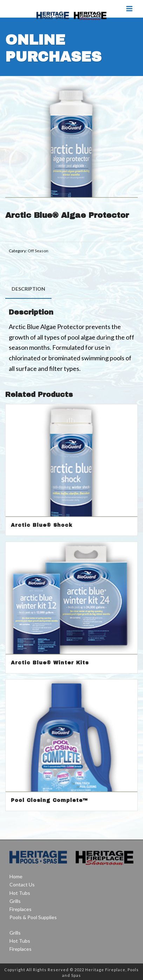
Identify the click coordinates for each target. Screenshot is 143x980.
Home (16, 876)
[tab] (28, 289)
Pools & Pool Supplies (33, 917)
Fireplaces (21, 909)
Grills (15, 901)
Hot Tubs (20, 893)
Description (28, 289)
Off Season (38, 251)
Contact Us (22, 884)
